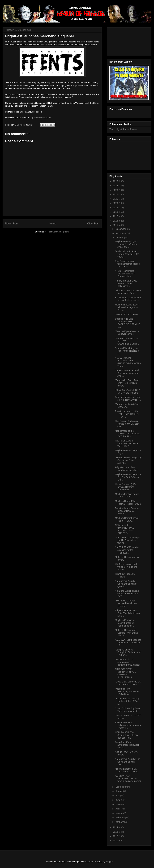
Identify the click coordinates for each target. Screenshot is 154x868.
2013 (116, 832)
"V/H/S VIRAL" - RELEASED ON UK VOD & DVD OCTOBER (128, 779)
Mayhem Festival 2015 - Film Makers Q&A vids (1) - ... (127, 307)
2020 (116, 203)
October (120, 238)
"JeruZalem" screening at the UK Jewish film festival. (128, 540)
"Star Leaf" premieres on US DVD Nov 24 (127, 333)
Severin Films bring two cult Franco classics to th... (127, 351)
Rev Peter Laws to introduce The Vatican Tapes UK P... (127, 443)
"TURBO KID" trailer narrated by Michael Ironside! (126, 603)
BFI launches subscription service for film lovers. (128, 299)
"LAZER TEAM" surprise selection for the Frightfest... (127, 550)
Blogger (109, 862)
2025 (116, 181)
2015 (116, 225)
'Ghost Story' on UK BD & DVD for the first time (128, 391)
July (118, 795)
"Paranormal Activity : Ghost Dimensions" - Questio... (126, 584)
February (120, 818)
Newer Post (12, 224)
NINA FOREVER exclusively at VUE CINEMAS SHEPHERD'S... (126, 673)
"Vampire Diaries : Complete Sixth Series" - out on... (128, 652)
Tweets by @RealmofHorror (123, 129)
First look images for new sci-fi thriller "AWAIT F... (128, 398)
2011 (116, 841)
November (121, 233)
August (119, 791)
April (118, 809)
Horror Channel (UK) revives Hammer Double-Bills (125, 487)
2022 (116, 194)
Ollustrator (88, 862)
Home (53, 224)
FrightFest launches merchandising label (126, 469)
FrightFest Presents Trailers (125, 575)
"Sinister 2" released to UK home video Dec (128, 292)
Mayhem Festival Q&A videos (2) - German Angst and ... (126, 244)
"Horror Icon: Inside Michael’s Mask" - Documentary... (125, 274)
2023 (116, 190)
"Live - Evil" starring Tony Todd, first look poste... (127, 710)
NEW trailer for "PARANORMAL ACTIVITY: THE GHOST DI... (124, 529)
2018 (116, 212)
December (121, 229)
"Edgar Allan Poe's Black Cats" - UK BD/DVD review (127, 383)
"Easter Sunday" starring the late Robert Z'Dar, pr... (127, 701)
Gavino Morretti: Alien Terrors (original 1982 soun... (127, 254)
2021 (116, 199)
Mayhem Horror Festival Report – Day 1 (127, 519)
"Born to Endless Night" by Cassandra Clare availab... (128, 460)
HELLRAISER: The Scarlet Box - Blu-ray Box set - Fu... (126, 735)
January (120, 822)
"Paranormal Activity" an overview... (127, 406)
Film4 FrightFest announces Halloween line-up (127, 745)
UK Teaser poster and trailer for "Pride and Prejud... (126, 567)
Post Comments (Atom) (58, 232)
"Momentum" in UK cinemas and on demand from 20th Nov (128, 662)
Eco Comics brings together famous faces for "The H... (127, 264)
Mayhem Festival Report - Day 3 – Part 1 (128, 495)
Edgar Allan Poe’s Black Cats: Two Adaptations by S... (127, 613)
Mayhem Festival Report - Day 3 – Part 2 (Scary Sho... (128, 477)
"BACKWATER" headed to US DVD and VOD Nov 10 (128, 643)
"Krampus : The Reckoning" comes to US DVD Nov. (127, 691)
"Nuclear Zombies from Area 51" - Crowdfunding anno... (127, 341)
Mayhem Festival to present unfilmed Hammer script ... (125, 623)
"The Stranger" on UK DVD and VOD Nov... (127, 770)
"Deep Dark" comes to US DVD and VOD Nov (128, 683)
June (118, 800)
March (119, 813)
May (118, 804)
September (121, 787)
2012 (116, 836)
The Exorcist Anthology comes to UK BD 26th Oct (127, 424)
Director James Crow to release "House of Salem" (127, 511)
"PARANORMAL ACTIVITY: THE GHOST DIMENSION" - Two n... (128, 362)
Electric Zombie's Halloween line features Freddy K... (128, 725)
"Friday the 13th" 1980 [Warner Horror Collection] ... (126, 283)
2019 (116, 208)
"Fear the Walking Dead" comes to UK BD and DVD (127, 594)
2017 (116, 216)
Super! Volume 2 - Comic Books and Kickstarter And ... (128, 373)
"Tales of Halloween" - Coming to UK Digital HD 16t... (127, 633)
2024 (116, 186)
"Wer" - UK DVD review (127, 314)
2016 (116, 221)
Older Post (93, 224)
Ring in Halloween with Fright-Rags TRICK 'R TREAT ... (127, 414)
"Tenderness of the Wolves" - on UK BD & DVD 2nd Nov (127, 434)
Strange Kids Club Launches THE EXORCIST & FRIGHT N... (127, 323)
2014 (116, 827)
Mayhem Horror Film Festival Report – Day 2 (128, 502)
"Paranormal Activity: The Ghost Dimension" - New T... (128, 762)
